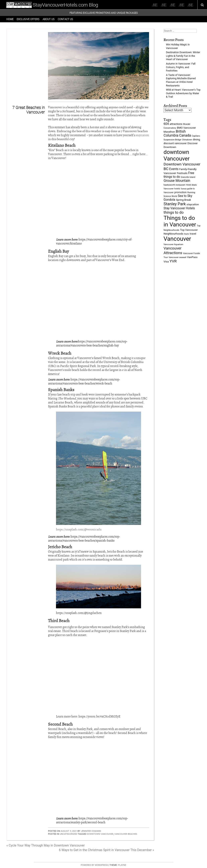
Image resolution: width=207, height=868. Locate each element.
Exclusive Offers (28, 19)
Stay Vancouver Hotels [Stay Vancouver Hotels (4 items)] (179, 208)
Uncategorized (68, 834)
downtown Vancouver (100, 834)
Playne (122, 865)
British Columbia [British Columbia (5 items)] (175, 133)
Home (10, 19)
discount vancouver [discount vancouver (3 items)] (175, 143)
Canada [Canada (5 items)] (185, 135)
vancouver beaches (126, 834)
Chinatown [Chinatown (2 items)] (187, 140)
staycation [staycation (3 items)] (193, 204)
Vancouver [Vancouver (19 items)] (177, 239)
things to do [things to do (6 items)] (174, 212)
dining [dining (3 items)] (196, 139)
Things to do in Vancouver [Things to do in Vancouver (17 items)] (180, 221)
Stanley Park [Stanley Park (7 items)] (175, 204)
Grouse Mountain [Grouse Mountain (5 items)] (177, 181)
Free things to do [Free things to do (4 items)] (179, 175)
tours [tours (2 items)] (186, 234)
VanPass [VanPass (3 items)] (192, 257)
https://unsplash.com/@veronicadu (79, 529)
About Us (49, 19)
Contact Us (65, 19)
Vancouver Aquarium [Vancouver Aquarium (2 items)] (173, 244)
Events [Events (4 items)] (174, 169)
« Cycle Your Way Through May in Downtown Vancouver (46, 845)
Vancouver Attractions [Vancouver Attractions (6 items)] (173, 251)
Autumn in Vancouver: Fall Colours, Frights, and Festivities (181, 67)
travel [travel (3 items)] (193, 234)
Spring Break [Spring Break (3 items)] (183, 200)
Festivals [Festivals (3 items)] (182, 173)
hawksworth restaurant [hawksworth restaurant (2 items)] (174, 185)
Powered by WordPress (94, 865)
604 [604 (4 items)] (166, 124)
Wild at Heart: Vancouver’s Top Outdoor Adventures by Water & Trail (183, 93)
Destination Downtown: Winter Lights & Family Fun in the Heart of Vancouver (183, 56)
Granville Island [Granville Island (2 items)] (188, 177)
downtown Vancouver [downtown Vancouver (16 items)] (177, 155)
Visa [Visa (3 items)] (166, 262)
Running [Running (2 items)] (191, 192)
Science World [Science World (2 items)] (170, 196)
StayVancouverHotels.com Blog (65, 5)
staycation (142, 135)
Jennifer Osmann (91, 831)
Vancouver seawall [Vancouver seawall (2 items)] (177, 257)
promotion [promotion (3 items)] (181, 192)
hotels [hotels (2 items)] (177, 189)
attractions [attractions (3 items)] (176, 124)
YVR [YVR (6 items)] (173, 261)
